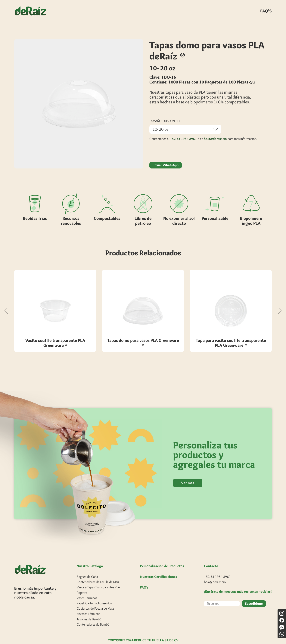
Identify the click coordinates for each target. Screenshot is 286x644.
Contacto (211, 559)
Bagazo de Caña (87, 570)
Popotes (82, 586)
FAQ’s (144, 581)
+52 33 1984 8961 (183, 132)
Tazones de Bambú (89, 612)
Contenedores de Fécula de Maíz (98, 575)
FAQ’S (266, 11)
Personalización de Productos (162, 559)
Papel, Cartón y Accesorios (94, 596)
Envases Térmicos (88, 607)
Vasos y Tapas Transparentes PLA (98, 580)
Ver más (188, 476)
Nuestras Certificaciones (159, 570)
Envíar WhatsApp (166, 158)
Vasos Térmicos (87, 591)
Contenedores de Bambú (93, 618)
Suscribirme (254, 597)
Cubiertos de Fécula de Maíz (95, 602)
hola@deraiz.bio (215, 132)
